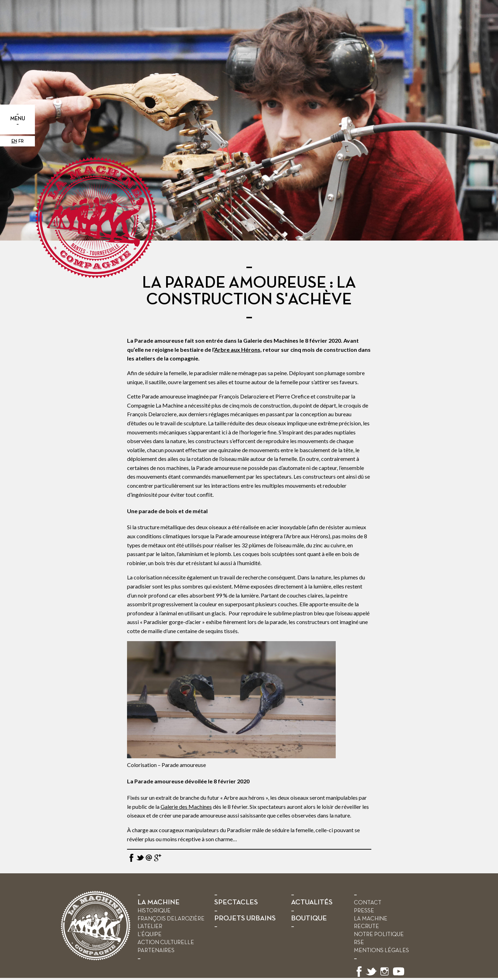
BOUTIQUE (309, 918)
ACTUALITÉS (312, 902)
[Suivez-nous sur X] (371, 976)
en (14, 141)
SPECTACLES (236, 902)
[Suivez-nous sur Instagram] (385, 976)
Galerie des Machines (186, 807)
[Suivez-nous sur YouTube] (399, 976)
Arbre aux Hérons (237, 350)
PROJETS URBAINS (245, 918)
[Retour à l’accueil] (96, 959)
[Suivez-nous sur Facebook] (359, 976)
